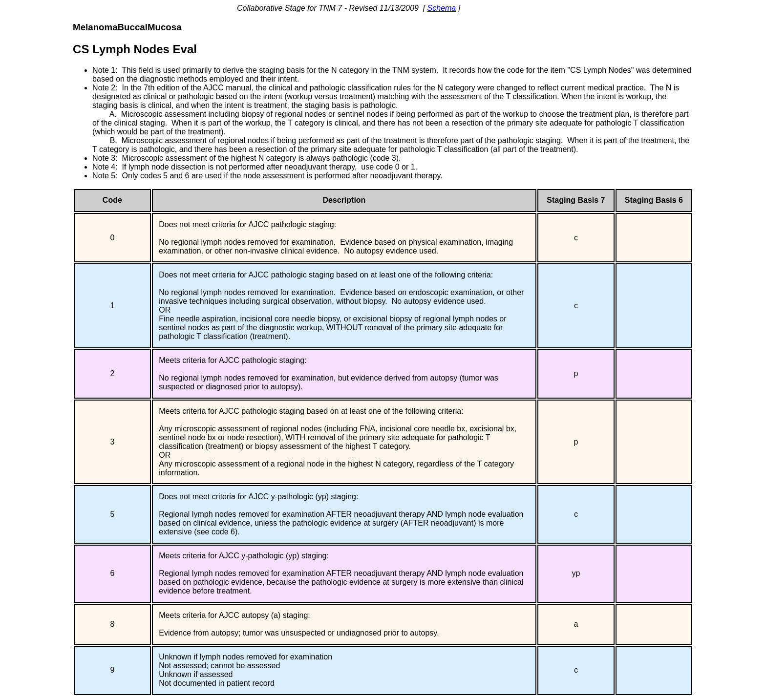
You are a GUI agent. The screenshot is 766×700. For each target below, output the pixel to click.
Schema (442, 8)
